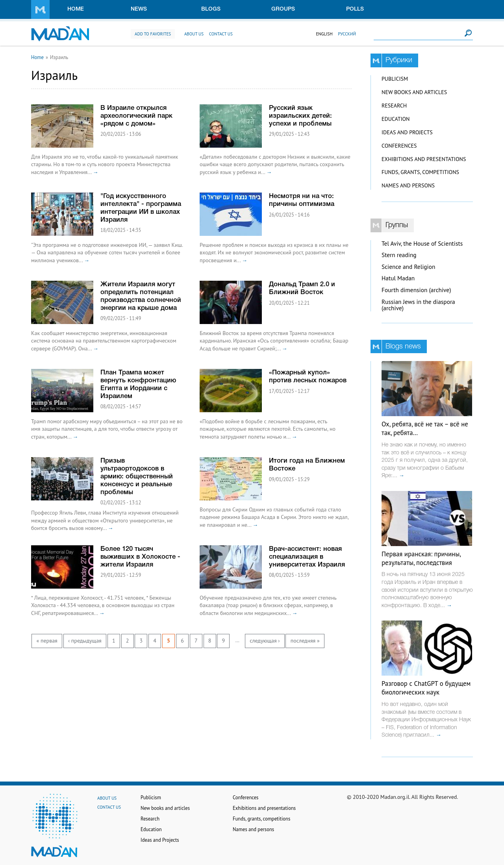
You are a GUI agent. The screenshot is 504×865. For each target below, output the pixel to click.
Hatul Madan (398, 278)
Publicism (395, 79)
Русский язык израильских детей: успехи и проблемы (300, 116)
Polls (355, 9)
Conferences (399, 146)
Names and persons (408, 185)
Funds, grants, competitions (420, 172)
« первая (47, 641)
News (139, 9)
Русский (347, 34)
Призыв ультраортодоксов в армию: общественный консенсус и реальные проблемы (137, 477)
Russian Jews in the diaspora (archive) (418, 305)
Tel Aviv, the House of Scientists (422, 244)
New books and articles (414, 92)
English (324, 34)
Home (76, 9)
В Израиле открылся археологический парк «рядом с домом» (136, 116)
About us (194, 34)
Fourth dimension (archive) (416, 290)
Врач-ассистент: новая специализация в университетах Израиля (307, 557)
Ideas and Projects (407, 132)
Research (394, 106)
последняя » (305, 641)
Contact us (221, 34)
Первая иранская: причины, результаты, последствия (421, 558)
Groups (283, 9)
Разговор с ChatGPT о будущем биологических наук (426, 688)
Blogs (211, 9)
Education (396, 119)
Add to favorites (153, 34)
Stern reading (399, 255)
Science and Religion (408, 267)
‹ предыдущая (85, 641)
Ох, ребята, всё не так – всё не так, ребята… (425, 428)
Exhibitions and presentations (424, 159)
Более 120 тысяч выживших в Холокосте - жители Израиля (140, 557)
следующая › (265, 641)
